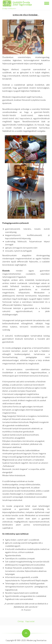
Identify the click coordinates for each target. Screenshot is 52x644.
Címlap (5, 8)
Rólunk (12, 8)
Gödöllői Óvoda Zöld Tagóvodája (22, 3)
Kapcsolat (30, 621)
